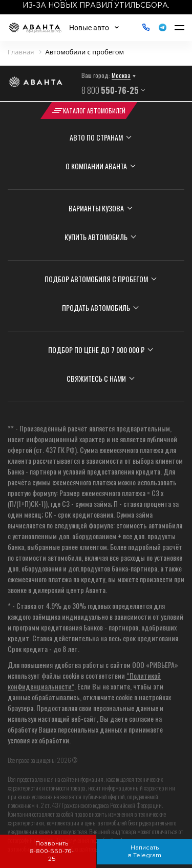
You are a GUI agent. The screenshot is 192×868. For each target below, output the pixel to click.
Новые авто (89, 28)
